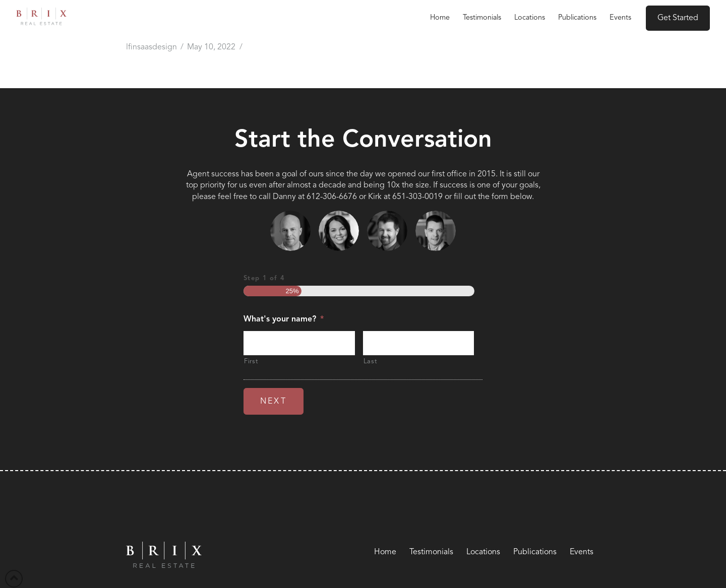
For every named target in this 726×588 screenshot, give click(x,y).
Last (370, 362)
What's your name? (284, 319)
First (251, 362)
